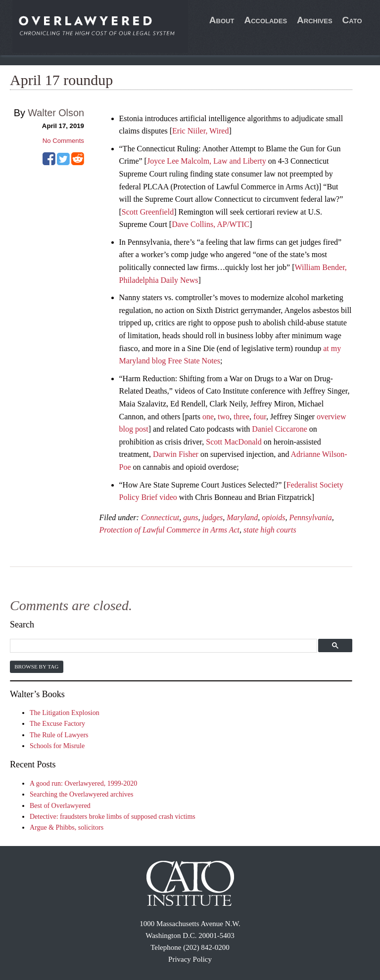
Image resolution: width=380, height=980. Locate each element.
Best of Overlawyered (60, 806)
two (224, 417)
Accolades (265, 20)
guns (190, 517)
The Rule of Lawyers (59, 735)
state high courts (270, 530)
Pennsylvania (310, 517)
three (241, 417)
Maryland (242, 517)
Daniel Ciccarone (280, 429)
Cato (352, 20)
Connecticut (160, 517)
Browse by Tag (36, 667)
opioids (273, 517)
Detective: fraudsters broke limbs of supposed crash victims (113, 817)
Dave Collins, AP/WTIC (211, 224)
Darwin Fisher (176, 454)
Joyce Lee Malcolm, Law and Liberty (207, 161)
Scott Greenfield (148, 212)
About (222, 20)
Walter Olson (56, 113)
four (260, 417)
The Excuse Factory (57, 724)
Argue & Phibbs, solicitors (67, 827)
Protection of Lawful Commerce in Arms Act (170, 530)
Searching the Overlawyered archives (82, 794)
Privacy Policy (190, 959)
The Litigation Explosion (65, 713)
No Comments (63, 141)
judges (212, 517)
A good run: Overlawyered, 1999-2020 (83, 783)
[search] (162, 646)
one (208, 417)
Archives (315, 20)
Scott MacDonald (234, 442)
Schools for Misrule (57, 746)
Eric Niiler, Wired (200, 131)
